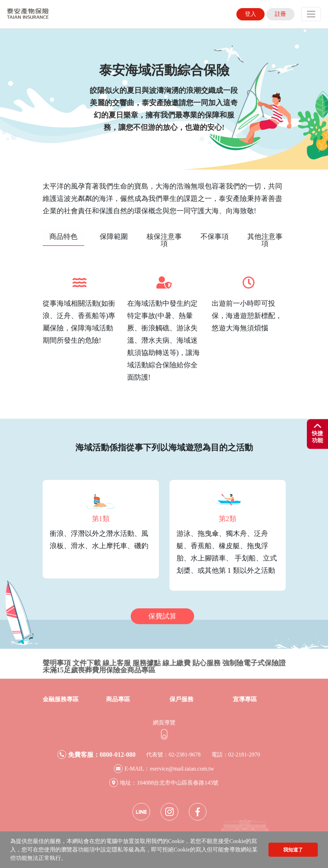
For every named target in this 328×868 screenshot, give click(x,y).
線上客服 (117, 663)
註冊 (280, 14)
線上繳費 (177, 663)
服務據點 (147, 663)
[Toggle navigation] (311, 14)
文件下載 (87, 663)
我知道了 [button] (293, 850)
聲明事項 (57, 663)
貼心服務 (206, 663)
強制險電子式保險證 (254, 663)
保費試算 (162, 616)
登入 (250, 14)
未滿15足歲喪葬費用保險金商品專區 (99, 670)
